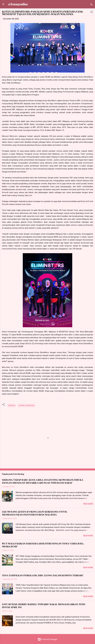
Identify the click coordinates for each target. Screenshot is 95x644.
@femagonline (18, 4)
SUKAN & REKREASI (27, 406)
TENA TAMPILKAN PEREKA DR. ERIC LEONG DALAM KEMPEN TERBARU (43, 575)
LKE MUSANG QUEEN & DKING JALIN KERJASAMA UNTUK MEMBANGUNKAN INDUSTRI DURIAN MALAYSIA (35, 513)
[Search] (92, 5)
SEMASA (12, 406)
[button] (92, 12)
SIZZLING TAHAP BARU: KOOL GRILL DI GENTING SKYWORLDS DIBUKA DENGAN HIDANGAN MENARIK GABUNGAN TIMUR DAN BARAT (42, 481)
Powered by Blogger (48, 639)
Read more (88, 504)
